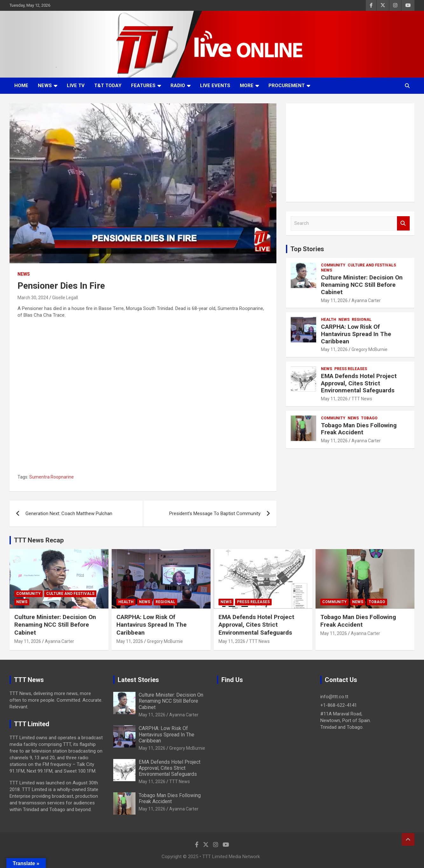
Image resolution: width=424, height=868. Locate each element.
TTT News (362, 399)
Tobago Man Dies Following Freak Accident (359, 429)
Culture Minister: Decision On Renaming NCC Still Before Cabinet (362, 285)
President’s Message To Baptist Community (215, 513)
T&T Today (108, 86)
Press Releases (351, 369)
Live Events (215, 86)
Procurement (287, 86)
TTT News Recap (39, 540)
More (247, 86)
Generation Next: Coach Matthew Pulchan (69, 513)
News (45, 86)
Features (143, 86)
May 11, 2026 (334, 300)
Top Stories (307, 249)
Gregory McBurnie (369, 349)
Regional (362, 320)
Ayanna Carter (366, 300)
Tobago (369, 418)
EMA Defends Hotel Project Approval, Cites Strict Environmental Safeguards (359, 383)
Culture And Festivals (372, 265)
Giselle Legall (65, 298)
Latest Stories (138, 680)
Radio (178, 86)
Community (333, 265)
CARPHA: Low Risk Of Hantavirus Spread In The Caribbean (356, 334)
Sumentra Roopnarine (52, 477)
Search (403, 223)
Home (21, 86)
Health (329, 320)
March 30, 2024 (33, 298)
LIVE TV (76, 86)
